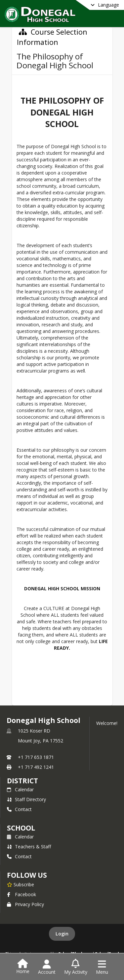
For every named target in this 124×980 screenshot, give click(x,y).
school (21, 828)
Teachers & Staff (29, 847)
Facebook (21, 894)
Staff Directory (26, 799)
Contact (19, 809)
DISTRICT (22, 781)
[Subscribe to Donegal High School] (21, 884)
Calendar (20, 789)
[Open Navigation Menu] (102, 967)
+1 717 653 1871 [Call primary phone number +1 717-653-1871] (36, 757)
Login (62, 934)
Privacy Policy (25, 904)
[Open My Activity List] (76, 967)
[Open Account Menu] (47, 967)
